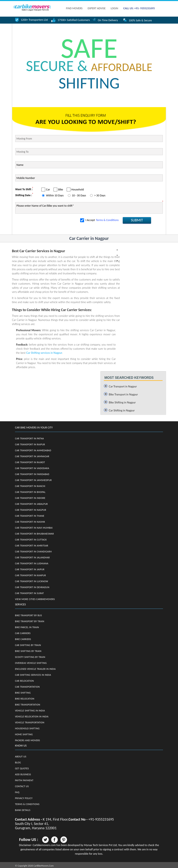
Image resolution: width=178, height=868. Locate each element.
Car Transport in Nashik (30, 522)
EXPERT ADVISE (97, 8)
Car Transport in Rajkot (30, 462)
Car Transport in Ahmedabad (33, 450)
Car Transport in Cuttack (31, 540)
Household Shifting (27, 728)
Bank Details (23, 810)
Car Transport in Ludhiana (32, 563)
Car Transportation (27, 687)
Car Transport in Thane (30, 516)
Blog (18, 763)
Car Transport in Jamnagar (32, 456)
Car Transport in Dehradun (32, 587)
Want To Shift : (24, 189)
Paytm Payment (24, 780)
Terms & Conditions (107, 220)
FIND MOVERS (74, 8)
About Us (21, 757)
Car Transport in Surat (29, 593)
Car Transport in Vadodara (32, 468)
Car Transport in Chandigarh (33, 552)
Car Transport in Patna (29, 439)
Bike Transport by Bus (28, 615)
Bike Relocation (25, 699)
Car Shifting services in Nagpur (44, 353)
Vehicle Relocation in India (32, 717)
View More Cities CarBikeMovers (35, 599)
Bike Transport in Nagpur (123, 394)
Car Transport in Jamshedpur (33, 480)
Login (114, 8)
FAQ (17, 792)
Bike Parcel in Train (27, 627)
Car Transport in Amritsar (32, 546)
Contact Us (22, 786)
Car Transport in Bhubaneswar (34, 534)
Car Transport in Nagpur (123, 386)
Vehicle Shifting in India (30, 711)
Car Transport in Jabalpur (31, 504)
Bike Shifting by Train (28, 651)
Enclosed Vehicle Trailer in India (35, 669)
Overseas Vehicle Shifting (31, 663)
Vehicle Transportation (30, 723)
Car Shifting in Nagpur (122, 410)
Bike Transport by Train (30, 621)
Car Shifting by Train (28, 645)
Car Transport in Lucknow (32, 581)
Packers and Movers (28, 740)
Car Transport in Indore (30, 498)
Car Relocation (24, 681)
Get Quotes (22, 768)
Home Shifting (24, 734)
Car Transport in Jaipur (30, 569)
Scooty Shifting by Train (30, 657)
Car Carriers (23, 633)
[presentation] (46, 224)
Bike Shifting (23, 693)
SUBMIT (137, 220)
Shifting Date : (24, 195)
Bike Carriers (23, 639)
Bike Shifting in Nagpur (122, 402)
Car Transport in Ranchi (30, 486)
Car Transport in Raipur (30, 444)
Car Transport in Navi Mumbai (34, 528)
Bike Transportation (28, 705)
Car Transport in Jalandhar (32, 558)
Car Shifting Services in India (33, 675)
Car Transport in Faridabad (32, 474)
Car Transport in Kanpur (31, 575)
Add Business (23, 774)
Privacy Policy (24, 798)
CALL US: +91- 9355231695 (139, 8)
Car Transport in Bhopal (30, 492)
